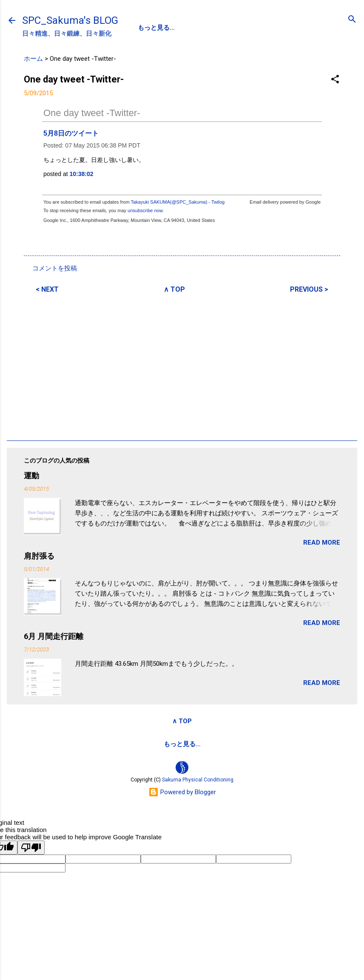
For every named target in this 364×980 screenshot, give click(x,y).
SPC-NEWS (225, 28)
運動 (31, 476)
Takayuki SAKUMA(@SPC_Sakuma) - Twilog (178, 202)
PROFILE (179, 28)
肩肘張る (39, 556)
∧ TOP (174, 289)
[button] (335, 80)
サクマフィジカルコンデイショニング (152, 744)
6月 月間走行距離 (54, 636)
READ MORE (322, 543)
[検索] (352, 20)
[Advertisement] (182, 366)
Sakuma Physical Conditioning (198, 780)
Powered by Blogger (182, 792)
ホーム (33, 59)
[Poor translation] (31, 848)
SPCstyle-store (244, 744)
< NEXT (47, 289)
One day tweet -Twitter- (92, 113)
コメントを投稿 (55, 268)
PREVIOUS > (309, 289)
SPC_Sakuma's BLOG (70, 20)
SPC (144, 28)
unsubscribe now (145, 210)
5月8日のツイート (71, 133)
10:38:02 (82, 174)
